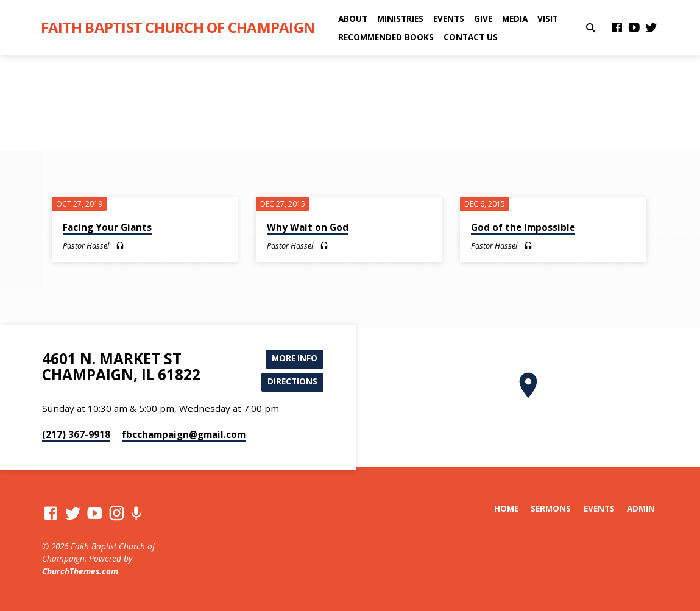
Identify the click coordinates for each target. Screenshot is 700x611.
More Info (293, 357)
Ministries (400, 19)
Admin (641, 508)
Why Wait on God (308, 227)
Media (515, 19)
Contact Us (471, 37)
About (353, 19)
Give (483, 19)
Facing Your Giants (107, 227)
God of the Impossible (523, 227)
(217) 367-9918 (76, 434)
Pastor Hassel (86, 245)
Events (449, 19)
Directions (291, 381)
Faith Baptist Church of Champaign (178, 27)
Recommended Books (386, 37)
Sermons (551, 508)
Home (506, 508)
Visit (548, 19)
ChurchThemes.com (80, 571)
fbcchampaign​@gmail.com (184, 434)
